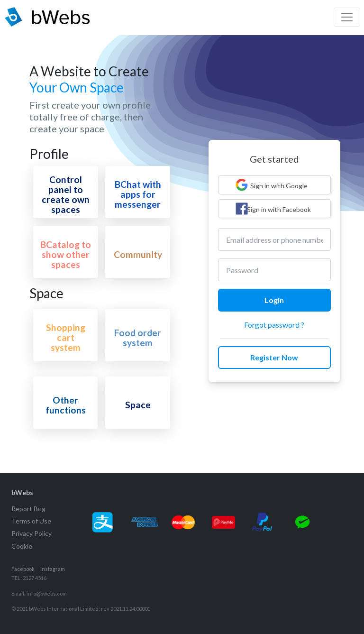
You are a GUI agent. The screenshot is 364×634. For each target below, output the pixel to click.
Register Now (274, 357)
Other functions (66, 405)
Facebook (23, 569)
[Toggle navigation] (347, 17)
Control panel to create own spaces (66, 194)
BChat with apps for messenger (138, 194)
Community (138, 254)
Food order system (138, 338)
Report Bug (28, 509)
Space (138, 405)
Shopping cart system (66, 337)
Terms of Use (31, 521)
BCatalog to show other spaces (66, 254)
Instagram (53, 569)
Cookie (22, 546)
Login (274, 300)
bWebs (22, 492)
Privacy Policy (32, 533)
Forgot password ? (274, 325)
